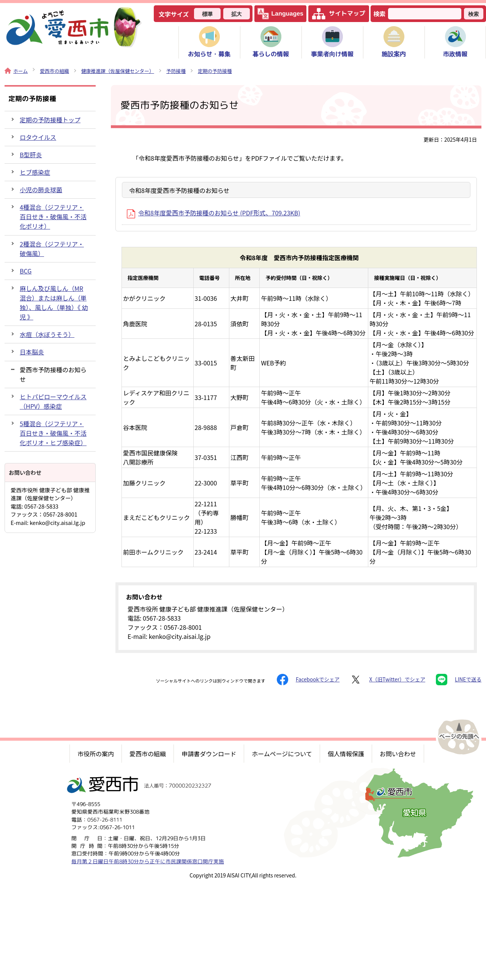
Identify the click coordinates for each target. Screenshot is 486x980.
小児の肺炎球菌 (41, 190)
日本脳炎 (32, 352)
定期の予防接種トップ (50, 120)
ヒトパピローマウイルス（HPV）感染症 (53, 401)
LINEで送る (459, 680)
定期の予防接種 (215, 71)
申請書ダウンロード (209, 754)
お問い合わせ (398, 754)
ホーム (16, 71)
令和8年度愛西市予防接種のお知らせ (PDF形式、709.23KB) (214, 213)
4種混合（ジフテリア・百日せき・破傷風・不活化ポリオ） (53, 217)
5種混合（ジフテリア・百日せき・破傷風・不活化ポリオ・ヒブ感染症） (53, 433)
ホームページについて (282, 754)
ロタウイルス (38, 137)
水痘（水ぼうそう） (47, 334)
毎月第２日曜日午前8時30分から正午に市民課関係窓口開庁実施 (148, 861)
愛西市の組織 (54, 71)
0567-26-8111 (105, 820)
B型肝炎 (31, 155)
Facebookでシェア (308, 680)
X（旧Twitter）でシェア (388, 680)
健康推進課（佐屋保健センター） (118, 71)
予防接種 (176, 71)
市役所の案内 (96, 754)
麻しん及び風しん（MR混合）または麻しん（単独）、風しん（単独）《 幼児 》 (54, 303)
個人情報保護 (346, 754)
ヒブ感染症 (35, 172)
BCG (26, 271)
